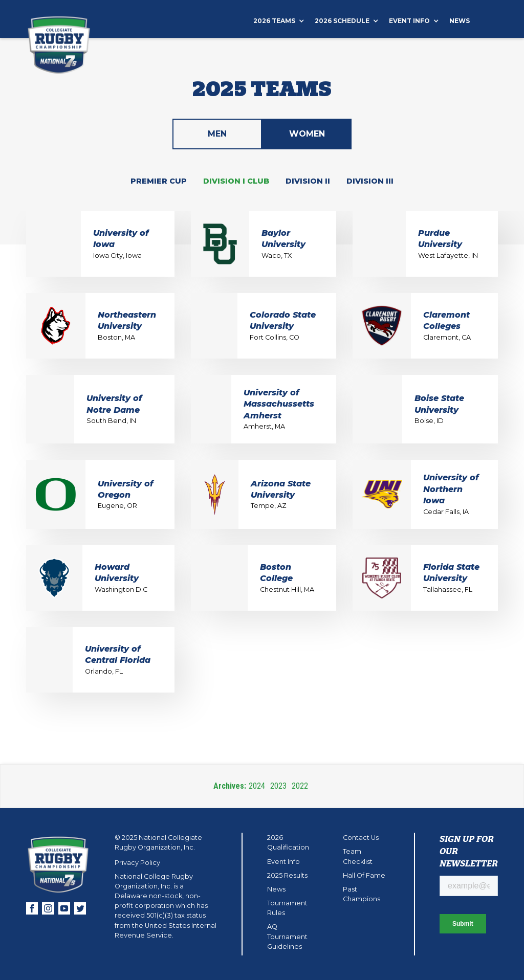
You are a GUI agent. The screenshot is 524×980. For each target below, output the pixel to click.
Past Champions (362, 894)
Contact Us (361, 838)
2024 (257, 786)
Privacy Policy (137, 863)
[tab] (217, 134)
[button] (284, 21)
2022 (300, 786)
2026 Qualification (288, 842)
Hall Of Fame (364, 875)
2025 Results (287, 875)
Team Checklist (358, 856)
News (460, 21)
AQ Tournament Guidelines (287, 936)
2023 (278, 786)
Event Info (283, 862)
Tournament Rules (287, 908)
